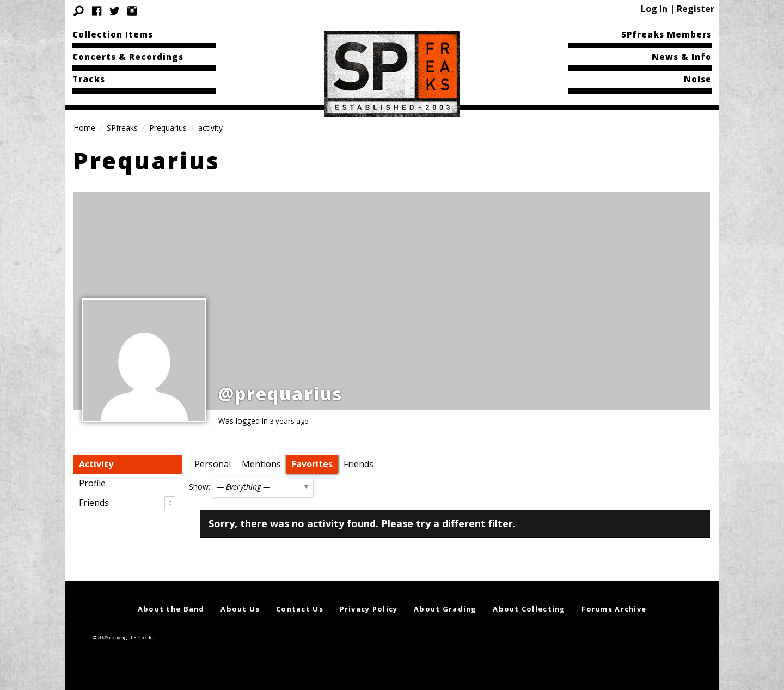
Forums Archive (614, 609)
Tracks (89, 79)
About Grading (445, 609)
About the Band (171, 609)
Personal (213, 464)
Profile (92, 483)
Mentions (261, 464)
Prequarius (168, 128)
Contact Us (300, 609)
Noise (698, 79)
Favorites (312, 464)
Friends (127, 503)
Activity (96, 464)
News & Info (682, 57)
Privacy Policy (369, 609)
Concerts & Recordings (128, 57)
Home (84, 128)
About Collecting (529, 609)
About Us (240, 609)
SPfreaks (122, 128)
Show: (200, 487)
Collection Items (113, 34)
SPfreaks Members (666, 34)
